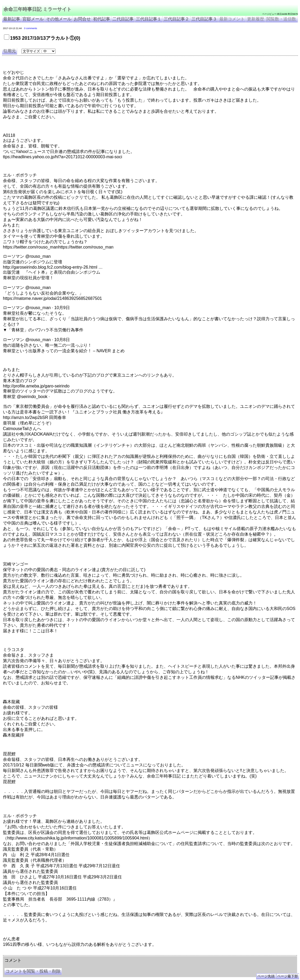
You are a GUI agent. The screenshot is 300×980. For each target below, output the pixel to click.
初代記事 (102, 19)
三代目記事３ (204, 19)
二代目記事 (123, 19)
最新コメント (232, 19)
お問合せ (82, 19)
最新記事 (12, 19)
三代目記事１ (149, 19)
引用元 (10, 51)
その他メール (59, 19)
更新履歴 (256, 19)
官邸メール (33, 19)
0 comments (31, 28)
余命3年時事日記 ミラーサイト (92, 953)
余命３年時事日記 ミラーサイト (56, 953)
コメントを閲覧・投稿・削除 (33, 971)
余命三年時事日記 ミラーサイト (37, 9)
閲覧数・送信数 (281, 19)
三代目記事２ (176, 19)
